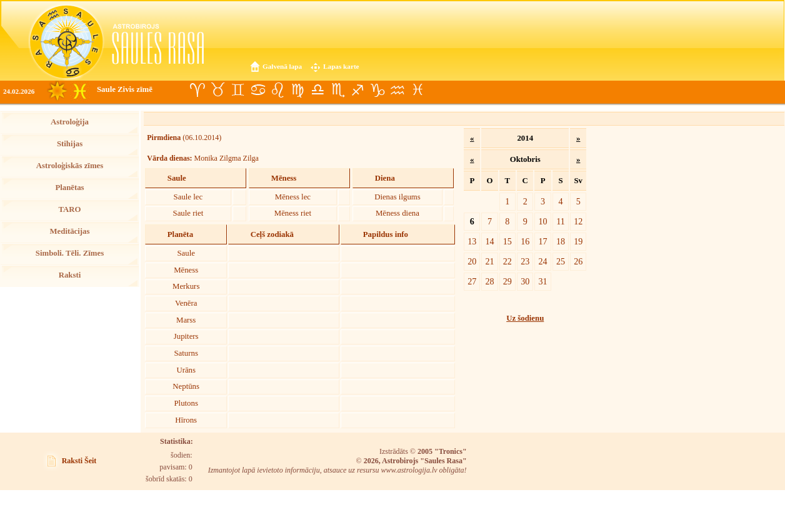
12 (578, 221)
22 (507, 261)
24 (543, 261)
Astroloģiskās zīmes (70, 166)
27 (472, 281)
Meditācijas (70, 231)
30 (525, 281)
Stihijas (70, 144)
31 (543, 281)
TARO (69, 209)
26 (578, 261)
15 (507, 241)
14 (489, 241)
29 (507, 281)
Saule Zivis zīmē (125, 89)
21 (489, 261)
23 (525, 261)
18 (561, 241)
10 (543, 221)
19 (578, 241)
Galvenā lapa (282, 66)
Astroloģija (70, 122)
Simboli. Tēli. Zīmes (70, 253)
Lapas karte (341, 66)
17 (543, 241)
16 (525, 241)
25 (561, 261)
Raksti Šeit (79, 461)
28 (489, 281)
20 (472, 261)
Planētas (69, 188)
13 (472, 241)
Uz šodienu (525, 318)
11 (561, 221)
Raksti (70, 275)
